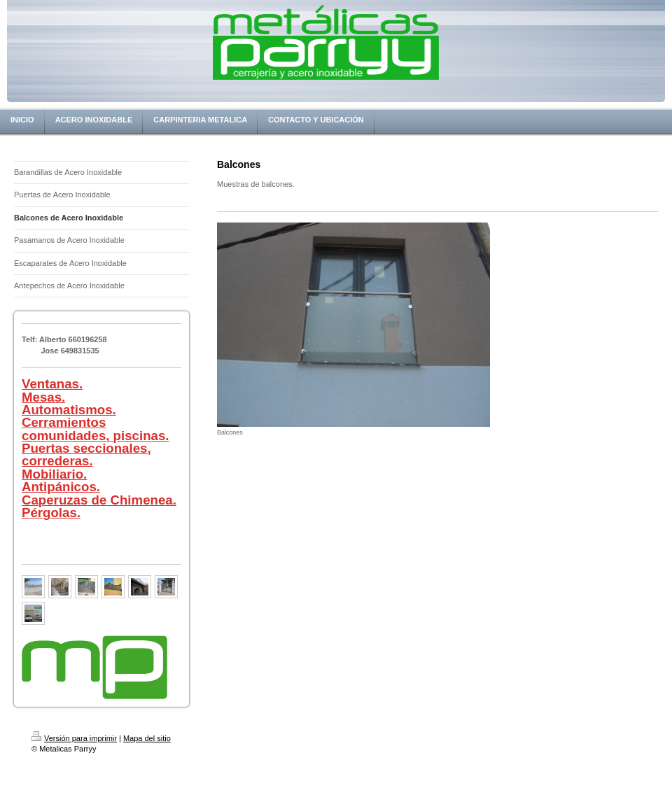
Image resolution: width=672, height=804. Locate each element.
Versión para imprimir (74, 738)
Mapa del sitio (147, 738)
